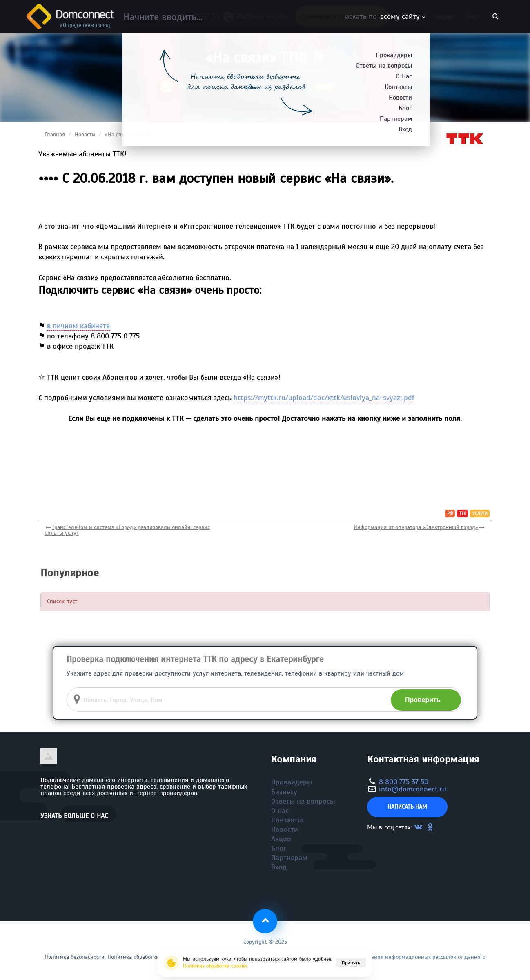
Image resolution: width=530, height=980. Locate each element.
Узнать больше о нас (74, 816)
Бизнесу (408, 16)
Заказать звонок (259, 18)
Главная (55, 134)
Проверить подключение (342, 16)
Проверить (423, 700)
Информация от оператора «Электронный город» (416, 527)
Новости (85, 134)
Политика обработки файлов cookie (152, 957)
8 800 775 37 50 (197, 16)
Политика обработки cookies (215, 966)
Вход (279, 867)
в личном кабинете (78, 326)
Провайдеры (292, 782)
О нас (280, 811)
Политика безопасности (75, 957)
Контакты (287, 820)
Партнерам (289, 858)
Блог (473, 16)
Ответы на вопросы (303, 801)
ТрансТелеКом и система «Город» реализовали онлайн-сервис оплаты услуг (127, 530)
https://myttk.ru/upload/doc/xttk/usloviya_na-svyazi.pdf (324, 398)
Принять (351, 963)
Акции (444, 16)
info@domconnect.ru (413, 789)
